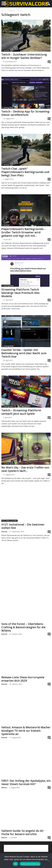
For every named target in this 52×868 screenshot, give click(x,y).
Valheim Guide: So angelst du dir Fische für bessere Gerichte (23, 832)
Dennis (4, 788)
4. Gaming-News (8, 108)
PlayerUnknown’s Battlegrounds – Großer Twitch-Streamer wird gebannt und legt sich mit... (24, 232)
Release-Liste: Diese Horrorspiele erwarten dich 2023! (23, 679)
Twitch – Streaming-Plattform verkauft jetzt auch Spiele (21, 412)
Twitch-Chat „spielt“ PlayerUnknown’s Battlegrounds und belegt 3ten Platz (25, 172)
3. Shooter (6, 51)
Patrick (4, 532)
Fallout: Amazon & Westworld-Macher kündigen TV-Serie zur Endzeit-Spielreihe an (26, 731)
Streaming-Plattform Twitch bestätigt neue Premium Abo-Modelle (21, 293)
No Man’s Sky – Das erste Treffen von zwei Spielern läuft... (25, 469)
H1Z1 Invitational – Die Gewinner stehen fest (23, 526)
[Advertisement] (26, 567)
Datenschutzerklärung (30, 864)
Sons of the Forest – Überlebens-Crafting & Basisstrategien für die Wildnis (23, 627)
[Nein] (49, 861)
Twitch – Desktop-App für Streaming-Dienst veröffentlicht (26, 113)
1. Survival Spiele (8, 464)
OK (15, 864)
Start (3, 10)
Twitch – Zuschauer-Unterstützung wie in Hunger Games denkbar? (24, 56)
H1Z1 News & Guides (9, 521)
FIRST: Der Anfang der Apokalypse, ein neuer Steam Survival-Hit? (26, 782)
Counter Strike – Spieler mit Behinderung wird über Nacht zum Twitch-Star (24, 353)
